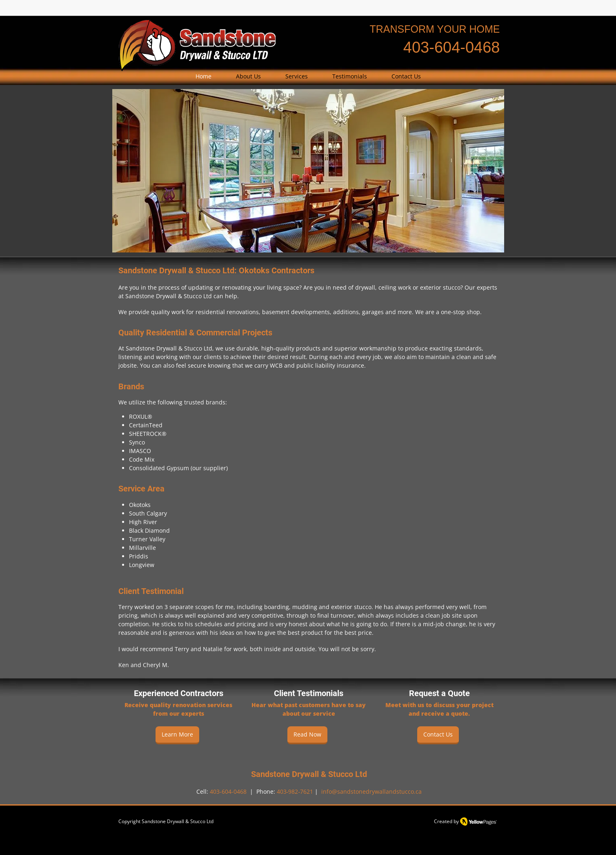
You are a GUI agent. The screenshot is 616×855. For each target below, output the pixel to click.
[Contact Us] (438, 735)
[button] (297, 76)
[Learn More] (177, 735)
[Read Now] (307, 735)
